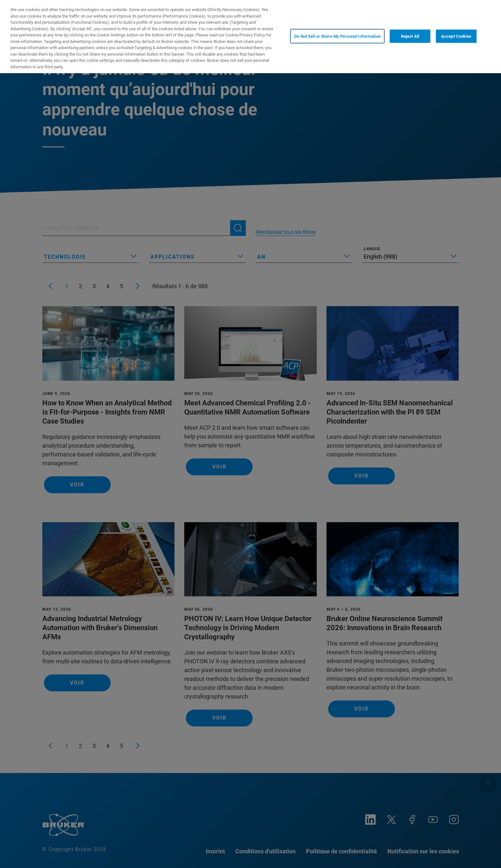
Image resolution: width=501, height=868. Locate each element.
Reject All (410, 36)
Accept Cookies (456, 36)
